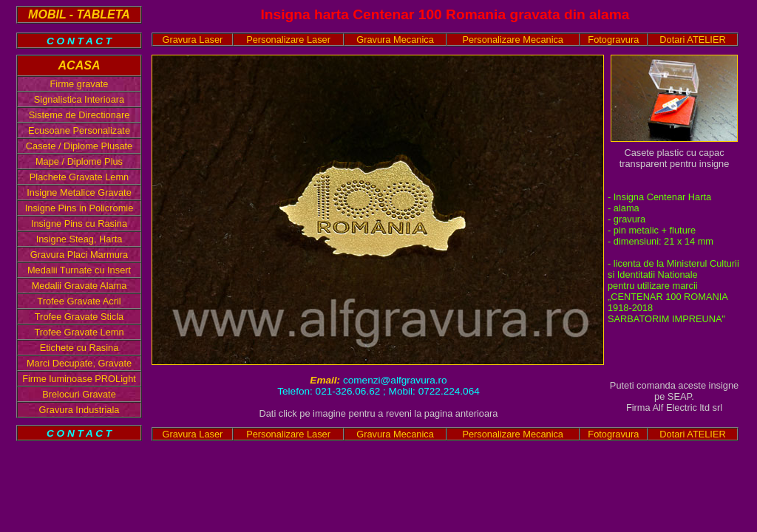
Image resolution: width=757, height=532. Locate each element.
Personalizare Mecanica (513, 40)
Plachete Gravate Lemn (79, 177)
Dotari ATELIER (692, 40)
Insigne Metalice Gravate (79, 192)
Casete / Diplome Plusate (79, 146)
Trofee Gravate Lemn (79, 332)
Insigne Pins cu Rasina (79, 224)
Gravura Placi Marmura (79, 255)
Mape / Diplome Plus (79, 161)
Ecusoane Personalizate (79, 130)
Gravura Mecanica (395, 40)
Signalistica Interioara (79, 99)
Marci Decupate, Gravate (79, 363)
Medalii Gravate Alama (79, 286)
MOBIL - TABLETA (79, 14)
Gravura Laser (193, 40)
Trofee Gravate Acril (79, 301)
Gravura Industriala (79, 410)
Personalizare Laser (288, 40)
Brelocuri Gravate (79, 394)
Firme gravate (79, 84)
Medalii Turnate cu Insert (79, 270)
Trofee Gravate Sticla (79, 317)
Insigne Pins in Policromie (79, 208)
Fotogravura (613, 40)
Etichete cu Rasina (79, 348)
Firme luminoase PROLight (79, 379)
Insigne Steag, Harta (79, 239)
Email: (326, 380)
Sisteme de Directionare (79, 115)
